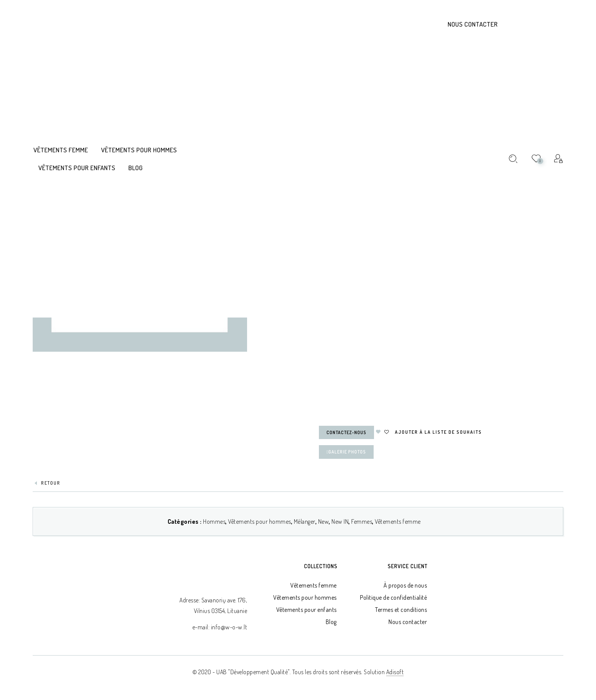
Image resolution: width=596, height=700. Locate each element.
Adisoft (395, 672)
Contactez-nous (346, 432)
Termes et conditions (401, 610)
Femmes (362, 521)
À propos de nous (405, 585)
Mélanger (305, 521)
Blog (331, 622)
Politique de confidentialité (393, 597)
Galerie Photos (346, 452)
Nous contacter (473, 24)
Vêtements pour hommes (260, 521)
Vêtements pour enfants (307, 610)
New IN (340, 521)
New (324, 521)
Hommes (214, 521)
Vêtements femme (398, 521)
